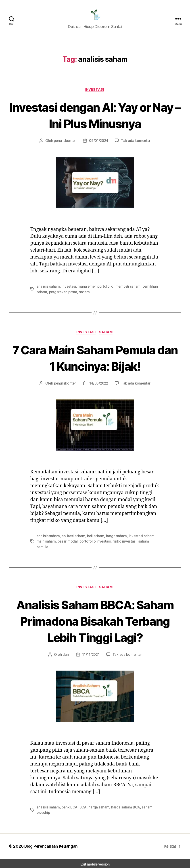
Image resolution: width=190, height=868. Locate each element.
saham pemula (144, 545)
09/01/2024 (99, 144)
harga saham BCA (124, 805)
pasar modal (67, 545)
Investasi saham (139, 539)
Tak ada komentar (134, 144)
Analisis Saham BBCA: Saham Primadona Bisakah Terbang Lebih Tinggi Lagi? (95, 619)
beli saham (94, 539)
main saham (46, 545)
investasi (68, 290)
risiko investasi (119, 545)
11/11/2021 (91, 653)
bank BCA (69, 805)
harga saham (114, 539)
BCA (82, 805)
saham (83, 295)
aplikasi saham (73, 539)
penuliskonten (67, 144)
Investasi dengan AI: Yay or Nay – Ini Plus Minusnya (95, 118)
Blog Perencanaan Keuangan (50, 844)
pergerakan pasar (62, 295)
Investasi (95, 93)
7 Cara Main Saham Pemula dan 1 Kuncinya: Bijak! (95, 361)
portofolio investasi (92, 545)
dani (67, 653)
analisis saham (48, 290)
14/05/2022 (99, 387)
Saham (106, 336)
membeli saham (124, 290)
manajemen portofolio (93, 290)
